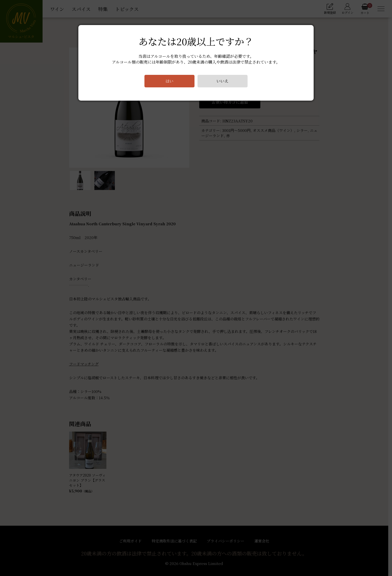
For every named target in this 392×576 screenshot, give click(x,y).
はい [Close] (169, 81)
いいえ (223, 81)
